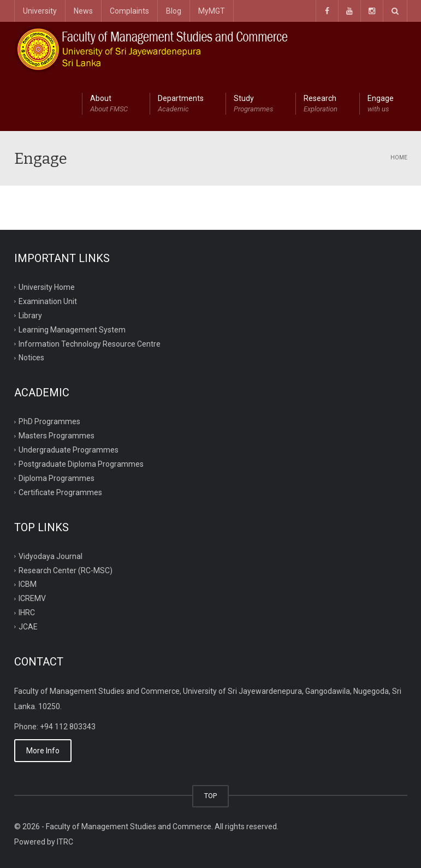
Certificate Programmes (60, 492)
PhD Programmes (49, 421)
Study (254, 104)
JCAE (28, 627)
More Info (43, 751)
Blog (174, 11)
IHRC (27, 613)
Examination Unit (48, 301)
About (109, 104)
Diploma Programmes (57, 478)
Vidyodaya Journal (51, 556)
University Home (47, 287)
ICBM (28, 584)
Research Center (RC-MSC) (66, 570)
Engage (381, 104)
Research (321, 104)
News (83, 11)
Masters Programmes (57, 436)
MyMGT (212, 11)
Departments (181, 104)
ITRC (65, 842)
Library (30, 315)
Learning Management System (72, 329)
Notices (31, 358)
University (40, 11)
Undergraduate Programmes (69, 450)
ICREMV (32, 598)
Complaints (129, 11)
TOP (210, 796)
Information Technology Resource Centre (90, 343)
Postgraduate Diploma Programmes (81, 464)
